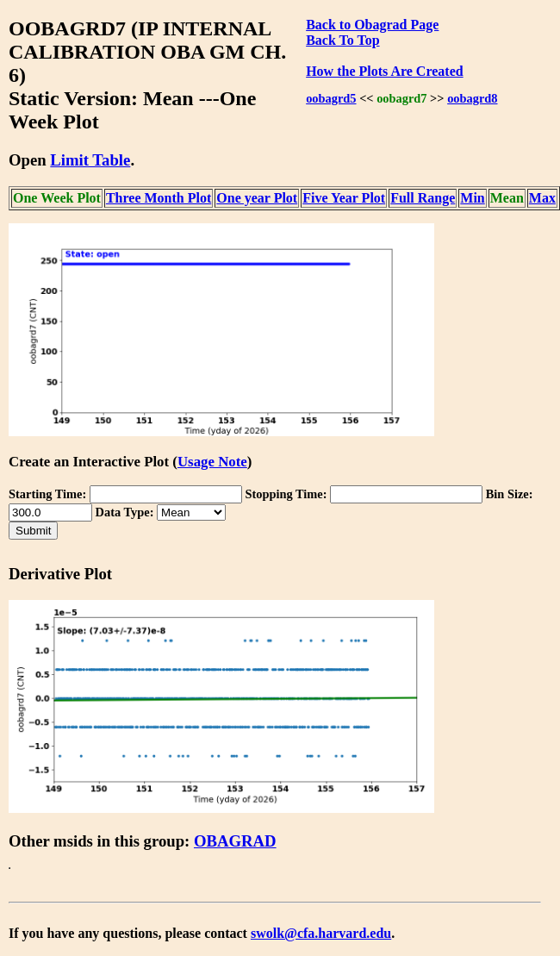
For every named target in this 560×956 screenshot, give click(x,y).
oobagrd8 (472, 98)
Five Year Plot (344, 198)
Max (542, 198)
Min (472, 198)
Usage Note (212, 462)
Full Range (423, 198)
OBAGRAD (235, 841)
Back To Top (342, 40)
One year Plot (257, 198)
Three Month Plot (159, 198)
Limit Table (90, 160)
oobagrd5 (331, 98)
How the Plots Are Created (384, 71)
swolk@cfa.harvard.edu (321, 933)
